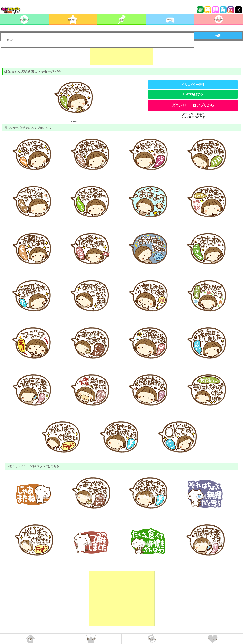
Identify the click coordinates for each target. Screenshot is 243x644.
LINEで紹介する (193, 94)
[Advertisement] (122, 55)
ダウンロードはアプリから (193, 105)
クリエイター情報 (193, 85)
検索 (218, 36)
